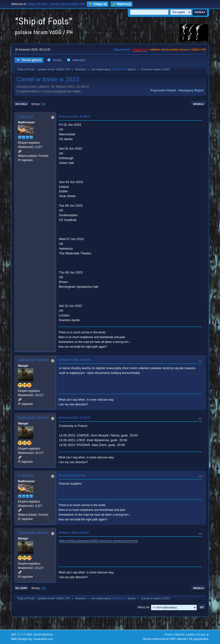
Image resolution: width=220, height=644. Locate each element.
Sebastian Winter (33, 360)
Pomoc (169, 634)
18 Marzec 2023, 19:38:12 (74, 533)
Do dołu (21, 104)
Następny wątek (191, 90)
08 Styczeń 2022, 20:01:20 (74, 360)
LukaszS (26, 117)
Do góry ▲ (203, 634)
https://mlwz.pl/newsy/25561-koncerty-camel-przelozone (98, 541)
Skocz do (143, 607)
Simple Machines (43, 634)
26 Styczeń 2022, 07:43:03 (74, 418)
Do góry (21, 588)
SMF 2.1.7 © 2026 (21, 634)
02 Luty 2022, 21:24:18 (72, 475)
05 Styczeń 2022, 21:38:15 (74, 116)
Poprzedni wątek (163, 90)
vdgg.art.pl (140, 50)
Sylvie (131, 69)
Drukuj (199, 104)
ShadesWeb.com (43, 639)
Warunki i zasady (185, 634)
